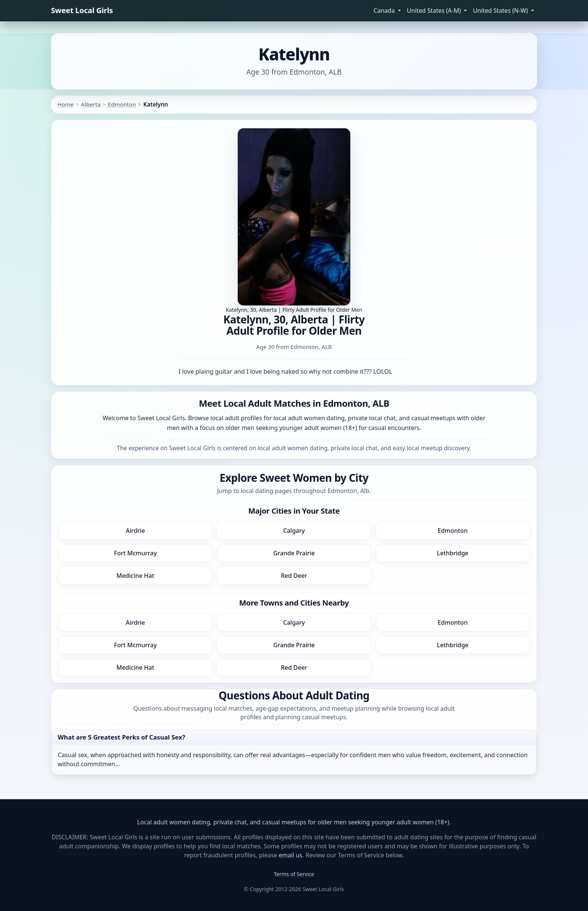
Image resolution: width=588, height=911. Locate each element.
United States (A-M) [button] (435, 11)
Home (65, 104)
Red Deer (294, 576)
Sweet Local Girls (82, 10)
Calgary (294, 531)
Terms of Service (294, 874)
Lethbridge (453, 553)
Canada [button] (385, 11)
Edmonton (122, 104)
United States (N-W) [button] (501, 11)
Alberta (91, 104)
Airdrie (135, 531)
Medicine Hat (135, 576)
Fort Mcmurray (135, 553)
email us (290, 855)
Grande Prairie (294, 553)
